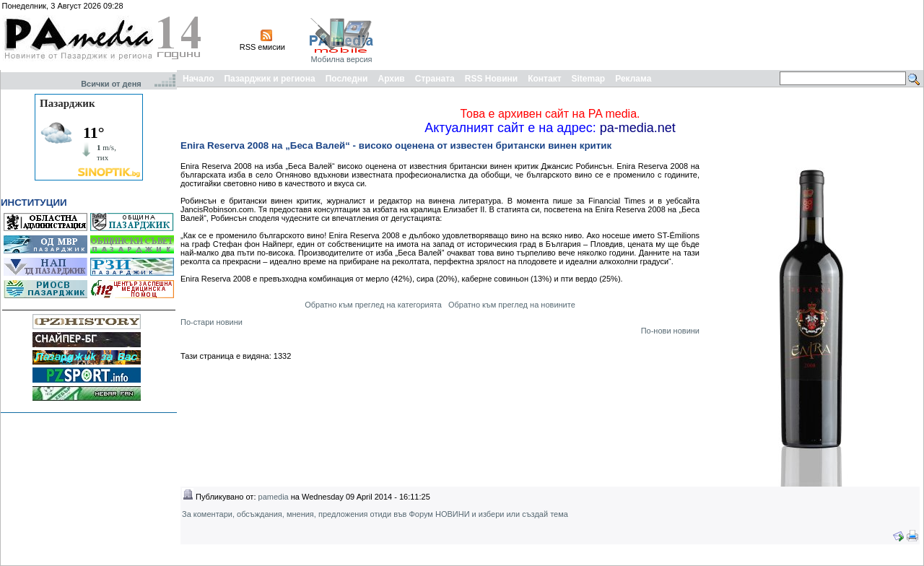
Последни (347, 79)
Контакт (544, 79)
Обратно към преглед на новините (512, 305)
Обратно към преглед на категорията (373, 305)
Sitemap (589, 79)
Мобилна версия (341, 59)
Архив (391, 79)
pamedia (274, 497)
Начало (198, 79)
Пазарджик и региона (269, 79)
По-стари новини (212, 322)
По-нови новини (670, 331)
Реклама (633, 79)
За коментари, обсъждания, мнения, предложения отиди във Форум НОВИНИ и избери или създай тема (375, 514)
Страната (435, 79)
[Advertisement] (658, 35)
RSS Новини (491, 79)
